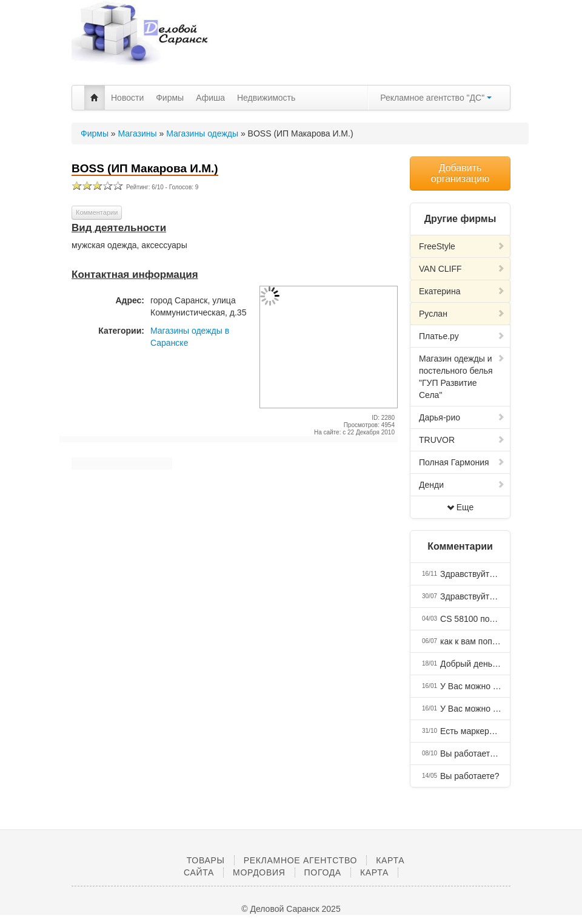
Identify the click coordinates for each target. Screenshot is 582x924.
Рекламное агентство (300, 860)
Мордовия (259, 872)
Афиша (210, 98)
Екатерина (462, 291)
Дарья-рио (462, 417)
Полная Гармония (462, 462)
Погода (323, 872)
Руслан (462, 314)
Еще (460, 507)
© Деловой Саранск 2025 (291, 909)
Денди (462, 485)
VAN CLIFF (462, 269)
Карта (374, 872)
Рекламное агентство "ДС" (436, 98)
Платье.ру (462, 336)
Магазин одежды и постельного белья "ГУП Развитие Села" (462, 377)
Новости (127, 98)
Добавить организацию (460, 173)
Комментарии (97, 212)
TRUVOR (462, 440)
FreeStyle (462, 246)
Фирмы (170, 98)
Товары (206, 860)
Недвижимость (266, 98)
